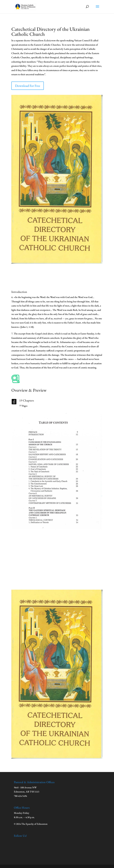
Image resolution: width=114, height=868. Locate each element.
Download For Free (28, 86)
